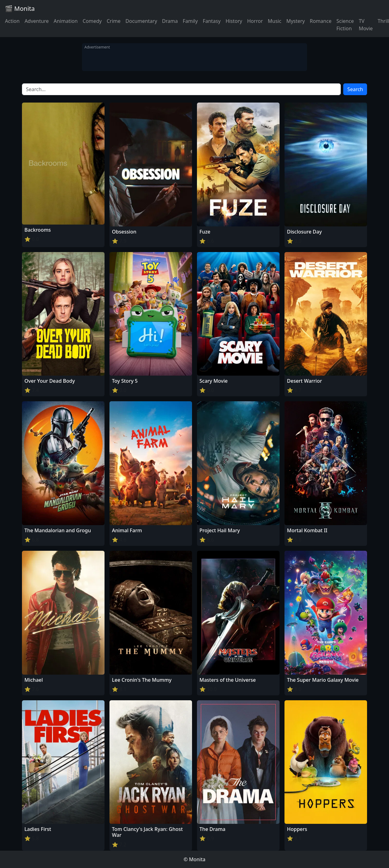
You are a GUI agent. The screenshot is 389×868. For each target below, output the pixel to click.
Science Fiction (345, 25)
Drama (170, 21)
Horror (255, 21)
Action (12, 21)
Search (355, 89)
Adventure (36, 21)
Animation (66, 21)
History (234, 21)
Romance (321, 21)
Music (275, 21)
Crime (114, 21)
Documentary (141, 21)
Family (190, 21)
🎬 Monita (20, 8)
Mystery (296, 21)
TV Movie (366, 25)
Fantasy (212, 21)
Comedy (92, 21)
